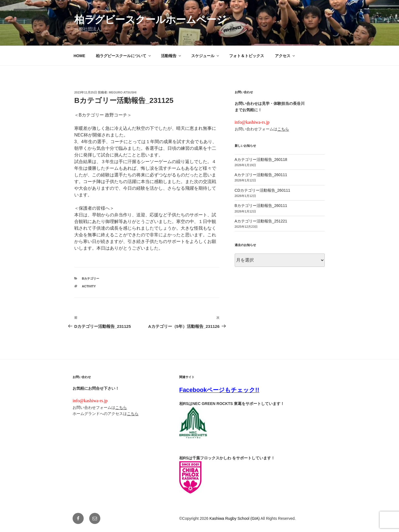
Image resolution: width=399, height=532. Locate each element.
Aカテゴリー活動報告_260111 (261, 175)
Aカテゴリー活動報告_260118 (261, 159)
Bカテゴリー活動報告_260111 (261, 206)
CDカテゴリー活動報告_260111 (263, 190)
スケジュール (205, 56)
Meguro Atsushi (123, 92)
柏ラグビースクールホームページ (150, 20)
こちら (283, 129)
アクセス (285, 56)
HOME (80, 56)
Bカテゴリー (91, 278)
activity (89, 286)
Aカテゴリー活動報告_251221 (261, 221)
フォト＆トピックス (247, 56)
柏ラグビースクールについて (124, 56)
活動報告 (171, 56)
